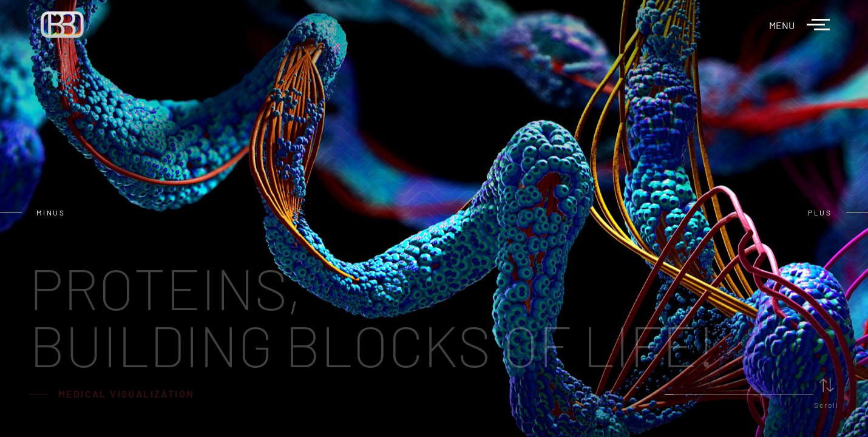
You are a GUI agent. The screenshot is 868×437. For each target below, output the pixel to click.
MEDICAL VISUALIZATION (126, 394)
